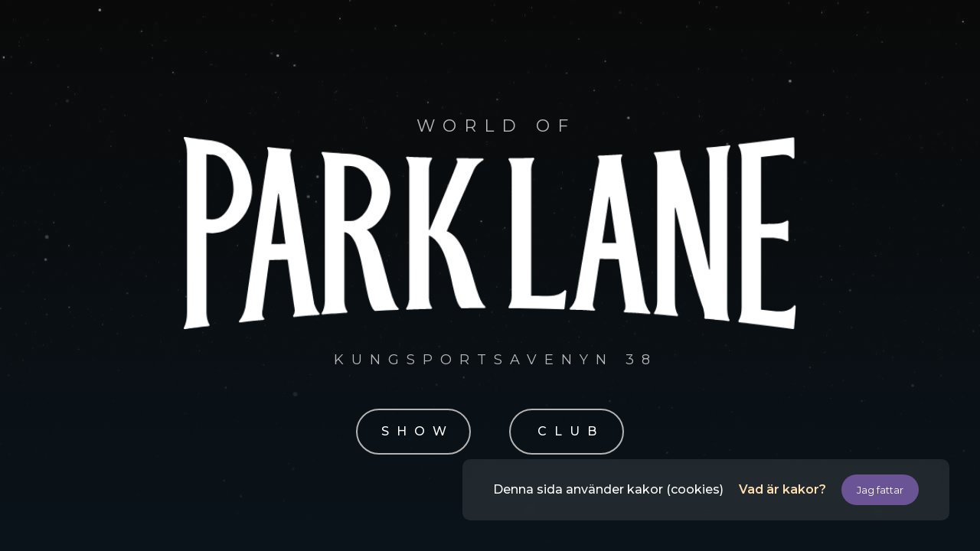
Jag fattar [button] (880, 490)
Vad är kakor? (782, 489)
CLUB (571, 431)
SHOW (418, 431)
